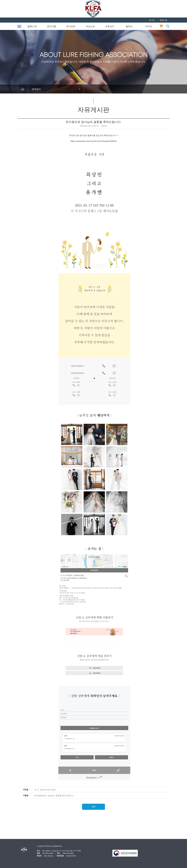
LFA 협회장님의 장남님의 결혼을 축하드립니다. (54, 796)
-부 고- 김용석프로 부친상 (45, 790)
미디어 (149, 26)
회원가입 (163, 20)
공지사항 (52, 26)
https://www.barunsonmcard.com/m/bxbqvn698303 (93, 141)
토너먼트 (71, 26)
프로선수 (110, 26)
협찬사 (129, 26)
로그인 (152, 20)
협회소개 (32, 26)
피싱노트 (90, 26)
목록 (93, 807)
